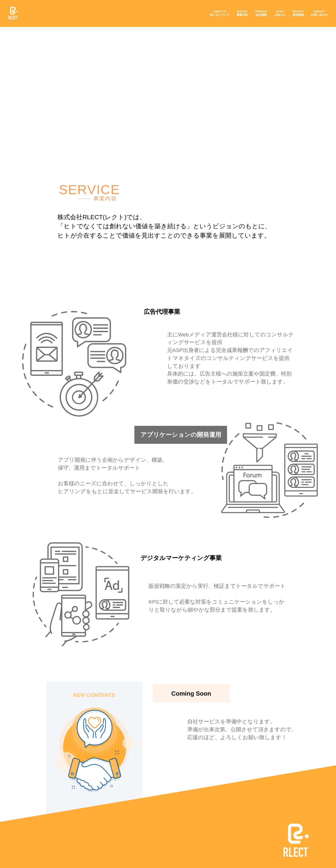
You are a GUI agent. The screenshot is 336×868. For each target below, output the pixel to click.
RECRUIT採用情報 (298, 13)
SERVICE (97, 47)
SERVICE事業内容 (242, 13)
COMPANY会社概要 (261, 13)
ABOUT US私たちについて (220, 13)
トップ (58, 32)
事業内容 (99, 32)
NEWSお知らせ (280, 13)
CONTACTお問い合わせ (319, 13)
